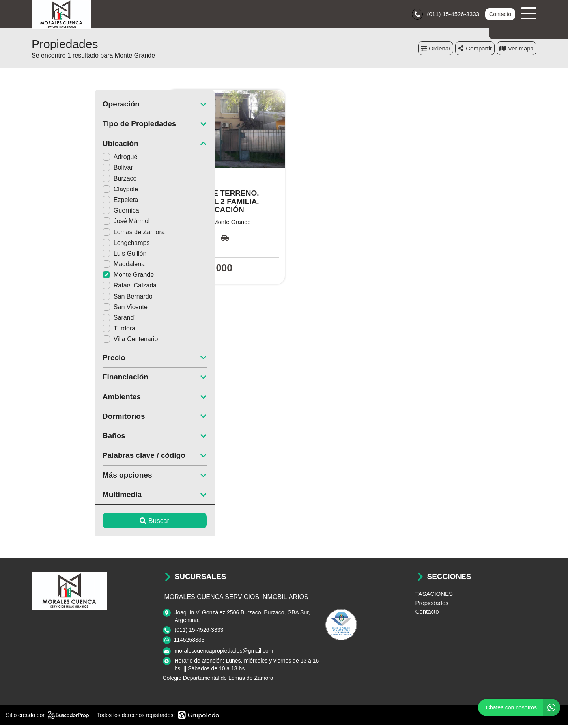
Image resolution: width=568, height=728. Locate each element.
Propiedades (432, 606)
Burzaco (57, 181)
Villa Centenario (67, 342)
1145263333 (189, 643)
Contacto (500, 16)
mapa (517, 51)
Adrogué (57, 160)
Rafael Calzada (66, 288)
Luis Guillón (62, 257)
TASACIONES (434, 597)
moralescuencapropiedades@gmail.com (224, 654)
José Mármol (63, 224)
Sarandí (56, 321)
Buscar (92, 524)
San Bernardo (64, 299)
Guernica (58, 214)
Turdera (56, 331)
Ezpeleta (57, 203)
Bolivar (55, 171)
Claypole (57, 192)
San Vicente (62, 310)
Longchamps (63, 245)
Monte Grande (65, 278)
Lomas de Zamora (71, 235)
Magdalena (61, 267)
